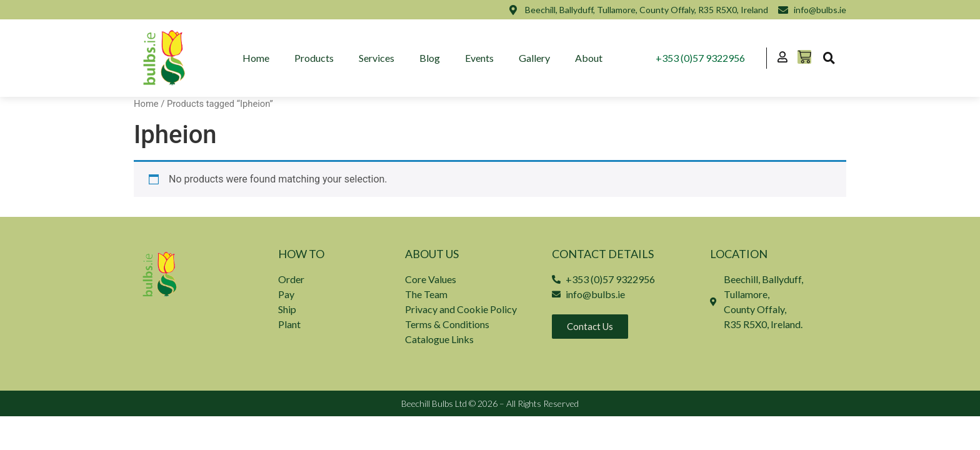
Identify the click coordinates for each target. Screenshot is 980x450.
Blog (430, 58)
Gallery (534, 58)
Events (479, 58)
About (589, 58)
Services (377, 58)
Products (314, 58)
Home (256, 58)
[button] (829, 58)
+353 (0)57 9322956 (700, 58)
